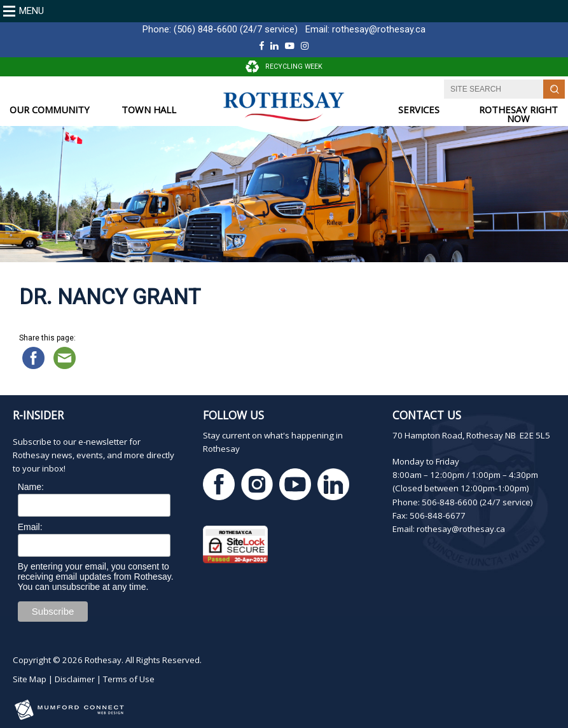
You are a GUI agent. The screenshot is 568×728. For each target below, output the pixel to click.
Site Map (30, 679)
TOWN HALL (149, 110)
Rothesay (103, 660)
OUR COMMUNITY (50, 110)
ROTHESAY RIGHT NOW (518, 114)
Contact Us (427, 415)
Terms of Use (129, 679)
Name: (31, 487)
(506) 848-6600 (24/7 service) (236, 29)
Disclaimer (75, 679)
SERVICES (419, 110)
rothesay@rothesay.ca (379, 29)
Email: (30, 527)
